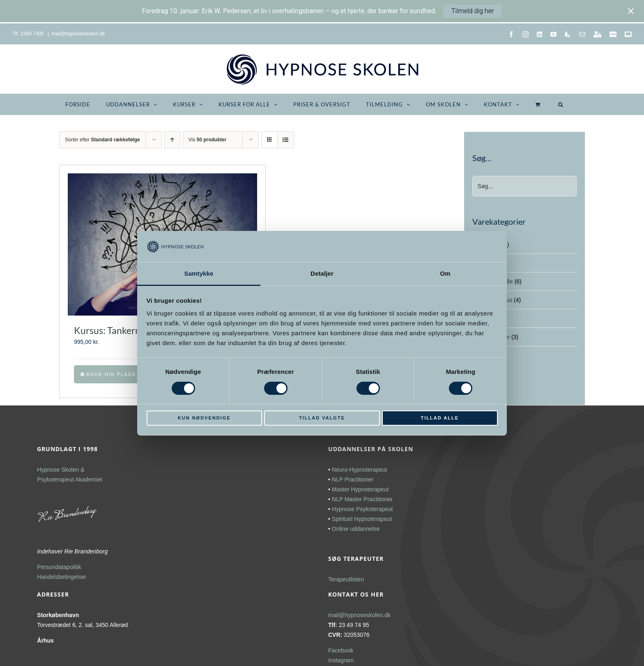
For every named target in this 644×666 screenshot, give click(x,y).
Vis (207, 140)
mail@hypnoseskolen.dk (78, 34)
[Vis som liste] (286, 140)
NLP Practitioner (353, 479)
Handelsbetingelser (62, 577)
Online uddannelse (356, 529)
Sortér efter (102, 140)
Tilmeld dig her (473, 11)
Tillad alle (440, 418)
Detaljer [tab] (322, 273)
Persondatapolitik (59, 567)
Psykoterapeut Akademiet (70, 479)
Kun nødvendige (204, 418)
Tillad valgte (322, 418)
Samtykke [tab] (199, 273)
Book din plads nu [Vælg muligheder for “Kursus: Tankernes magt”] (116, 374)
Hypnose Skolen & (61, 470)
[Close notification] (631, 11)
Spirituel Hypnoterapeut (362, 519)
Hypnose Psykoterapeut (362, 509)
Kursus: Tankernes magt (123, 330)
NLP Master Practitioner (362, 499)
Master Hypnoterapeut (360, 489)
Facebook (341, 650)
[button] (561, 104)
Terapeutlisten (346, 579)
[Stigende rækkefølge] (172, 140)
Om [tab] (445, 273)
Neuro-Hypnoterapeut (360, 470)
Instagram (341, 660)
